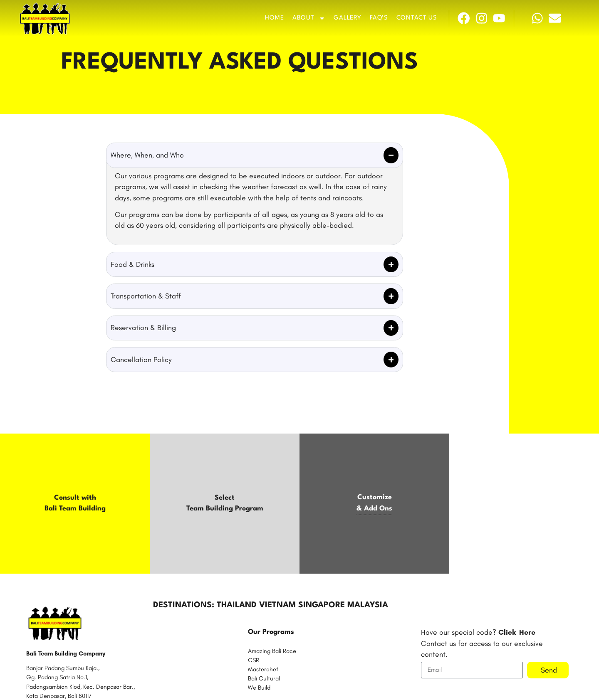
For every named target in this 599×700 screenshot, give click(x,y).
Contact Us (417, 18)
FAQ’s (379, 18)
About (309, 18)
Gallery (347, 18)
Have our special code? (478, 632)
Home (274, 18)
